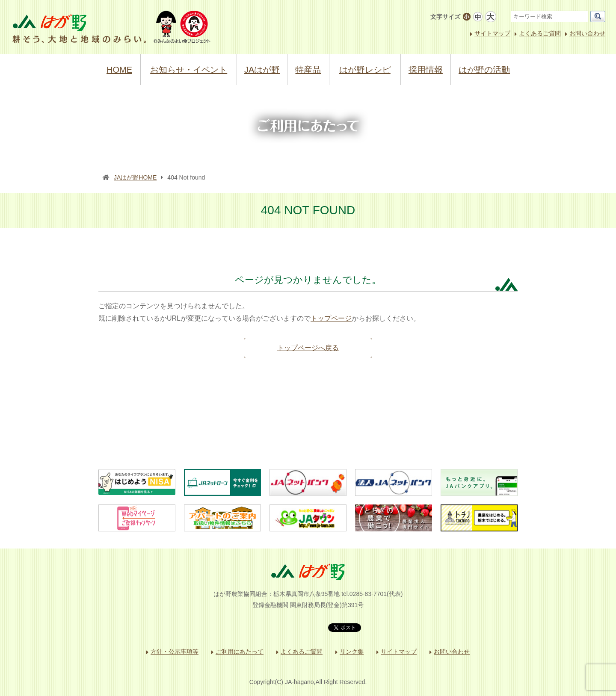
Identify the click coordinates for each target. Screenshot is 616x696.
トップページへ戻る (308, 348)
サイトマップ (492, 33)
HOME (119, 70)
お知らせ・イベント (189, 70)
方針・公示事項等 (175, 652)
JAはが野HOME (135, 177)
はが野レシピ (365, 70)
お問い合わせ (587, 33)
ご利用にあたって (240, 652)
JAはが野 (262, 70)
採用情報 (426, 70)
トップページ (331, 318)
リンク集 (352, 652)
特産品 (308, 70)
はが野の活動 (484, 70)
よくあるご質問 (540, 33)
